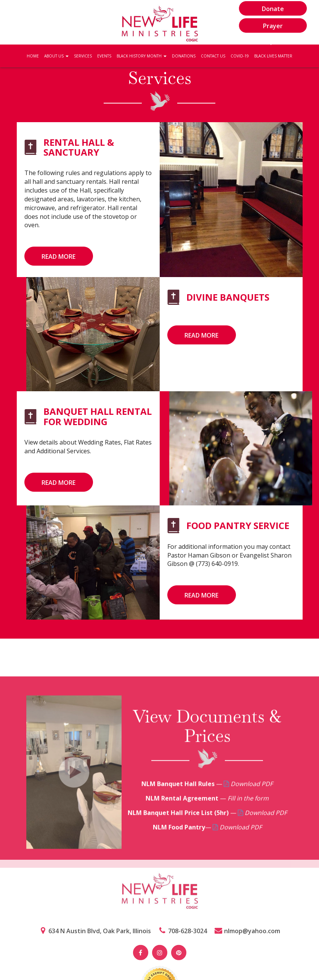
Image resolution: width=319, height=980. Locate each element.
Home (33, 56)
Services (83, 56)
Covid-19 (240, 56)
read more (59, 257)
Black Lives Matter (273, 56)
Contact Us (213, 56)
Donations (184, 56)
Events (104, 56)
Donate (273, 9)
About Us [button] (56, 56)
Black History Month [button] (142, 56)
